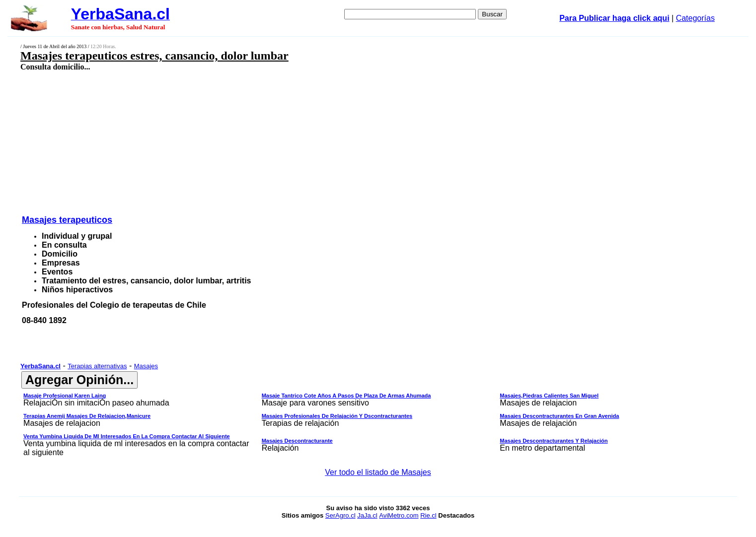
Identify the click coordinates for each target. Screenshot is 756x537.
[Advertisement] (298, 142)
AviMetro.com (399, 515)
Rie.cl (428, 515)
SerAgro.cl (340, 515)
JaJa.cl (367, 515)
